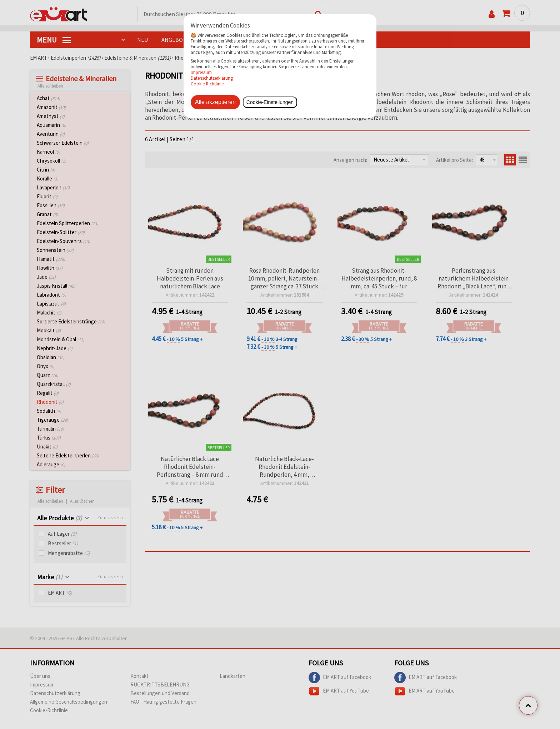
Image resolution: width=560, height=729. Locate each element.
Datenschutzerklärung (212, 78)
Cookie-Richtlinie (207, 84)
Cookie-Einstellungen (270, 102)
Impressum (201, 72)
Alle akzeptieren (215, 102)
